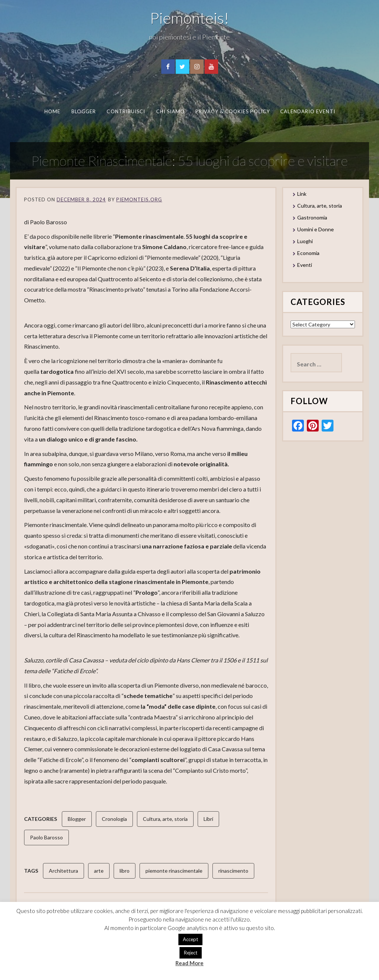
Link (302, 194)
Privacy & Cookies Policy (233, 111)
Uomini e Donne (316, 229)
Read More (189, 963)
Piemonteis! (189, 18)
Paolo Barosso (46, 837)
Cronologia (114, 819)
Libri (208, 819)
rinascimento (233, 871)
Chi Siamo (170, 111)
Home (52, 111)
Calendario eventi (308, 111)
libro (125, 871)
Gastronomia (312, 217)
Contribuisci (126, 111)
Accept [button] (190, 939)
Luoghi (305, 241)
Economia (308, 253)
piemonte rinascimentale (174, 871)
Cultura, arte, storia (165, 819)
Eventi (305, 265)
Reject (191, 953)
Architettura (63, 871)
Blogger (83, 111)
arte (99, 871)
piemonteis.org (139, 199)
